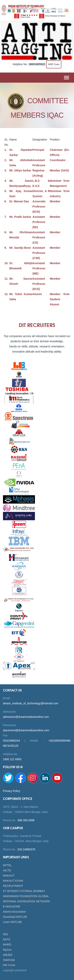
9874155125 (11, 746)
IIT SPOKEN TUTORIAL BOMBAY (24, 891)
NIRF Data (54, 64)
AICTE (7, 870)
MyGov (7, 950)
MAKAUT (9, 876)
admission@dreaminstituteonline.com (26, 717)
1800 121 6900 (12, 759)
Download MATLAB (15, 917)
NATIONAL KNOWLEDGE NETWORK (27, 901)
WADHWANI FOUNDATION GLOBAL (26, 896)
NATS (7, 939)
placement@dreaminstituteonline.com (26, 730)
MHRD (7, 945)
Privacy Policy (12, 791)
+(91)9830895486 (59, 741)
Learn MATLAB (12, 922)
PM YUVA (9, 965)
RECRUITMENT (13, 886)
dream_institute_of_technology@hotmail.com (31, 703)
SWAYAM (9, 960)
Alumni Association (15, 912)
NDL (6, 934)
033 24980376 (26, 849)
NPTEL (7, 865)
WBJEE (8, 955)
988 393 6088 (26, 820)
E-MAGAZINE (12, 906)
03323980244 (11, 741)
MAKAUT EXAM (13, 881)
